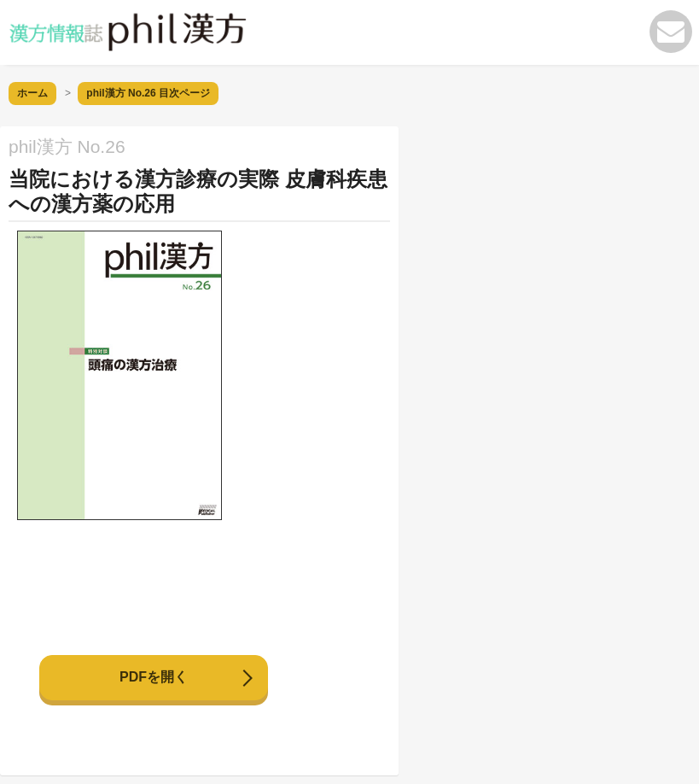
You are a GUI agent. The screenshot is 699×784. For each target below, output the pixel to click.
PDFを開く (154, 677)
